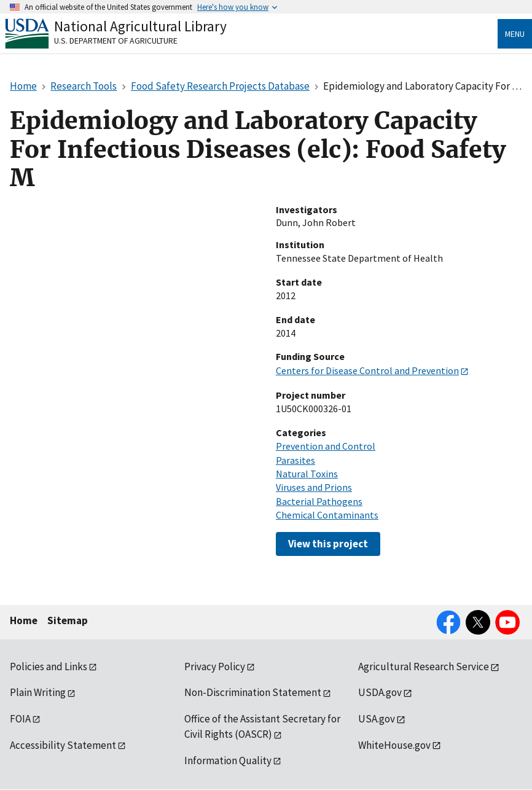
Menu (515, 34)
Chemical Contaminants (327, 515)
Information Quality (228, 761)
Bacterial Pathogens (319, 501)
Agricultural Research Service (424, 667)
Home (24, 620)
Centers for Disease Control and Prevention (367, 370)
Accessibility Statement (63, 745)
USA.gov (377, 719)
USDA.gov (380, 692)
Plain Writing (38, 692)
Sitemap (68, 620)
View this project (328, 544)
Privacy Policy (215, 667)
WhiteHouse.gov (394, 745)
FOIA (20, 719)
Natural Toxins (307, 474)
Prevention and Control (326, 446)
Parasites (295, 460)
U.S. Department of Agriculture (116, 41)
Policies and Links (49, 667)
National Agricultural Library (140, 26)
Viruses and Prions (314, 487)
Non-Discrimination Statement (253, 692)
